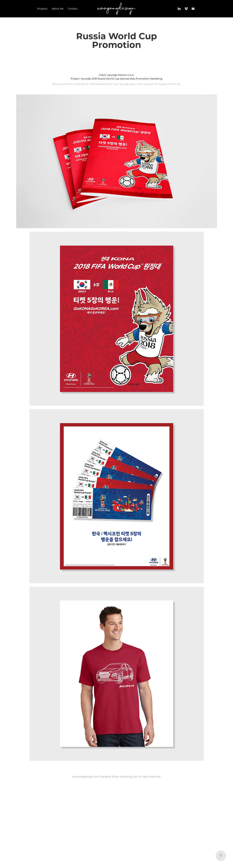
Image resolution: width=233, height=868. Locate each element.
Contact (73, 9)
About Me (58, 9)
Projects (42, 9)
